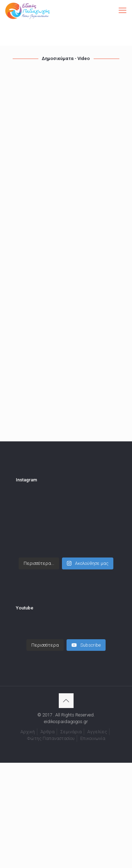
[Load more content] (45, 645)
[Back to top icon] (66, 701)
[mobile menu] (122, 11)
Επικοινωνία (93, 738)
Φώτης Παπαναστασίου (51, 738)
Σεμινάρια (71, 732)
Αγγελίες (97, 732)
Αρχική (28, 732)
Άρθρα (48, 732)
